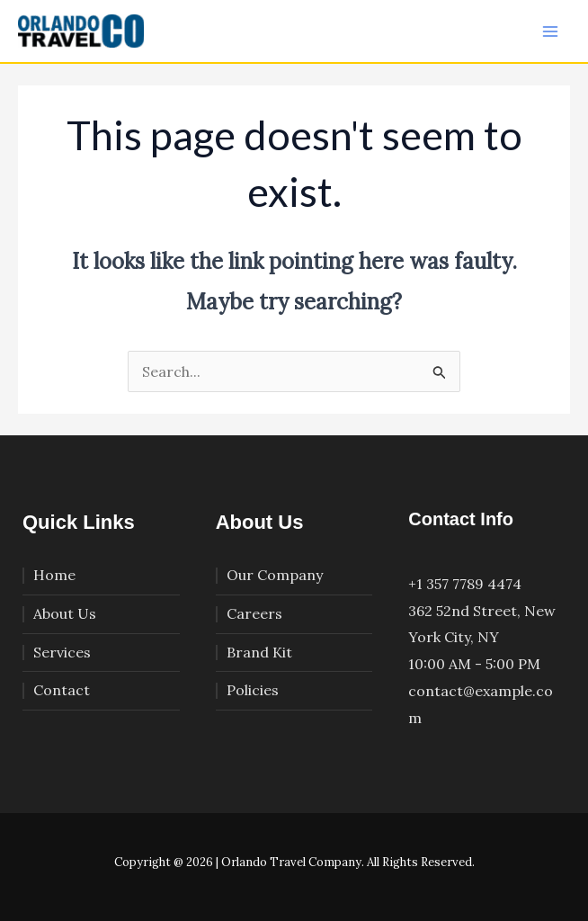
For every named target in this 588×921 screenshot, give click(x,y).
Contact (62, 690)
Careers (254, 613)
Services (62, 652)
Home (54, 575)
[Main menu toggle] (550, 31)
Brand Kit (259, 652)
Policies (253, 690)
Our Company (275, 575)
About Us (65, 613)
